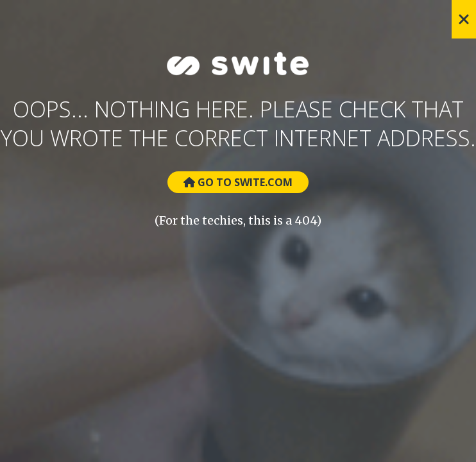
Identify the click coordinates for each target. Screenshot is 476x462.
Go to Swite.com (238, 182)
